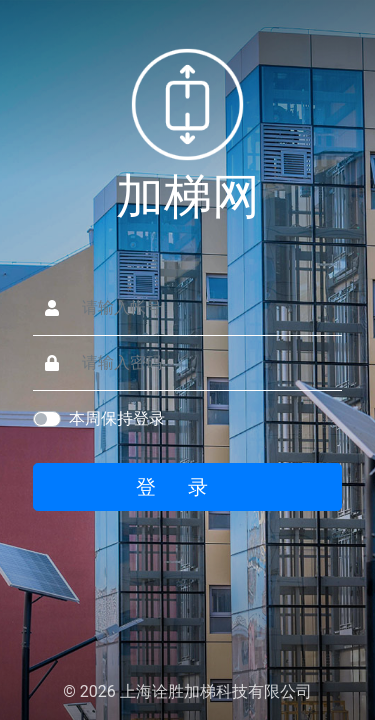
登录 (188, 487)
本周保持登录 (117, 418)
